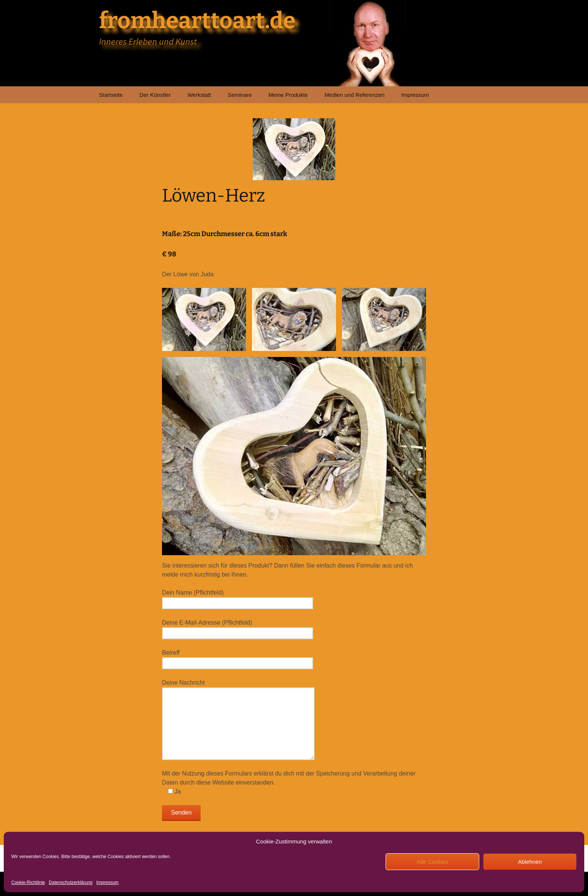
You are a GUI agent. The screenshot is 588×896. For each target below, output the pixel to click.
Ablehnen (530, 862)
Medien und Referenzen (354, 95)
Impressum (107, 882)
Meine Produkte (288, 95)
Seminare (240, 95)
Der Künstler (155, 95)
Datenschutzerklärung (71, 882)
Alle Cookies (432, 862)
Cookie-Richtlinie (28, 882)
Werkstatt (199, 95)
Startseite (111, 95)
